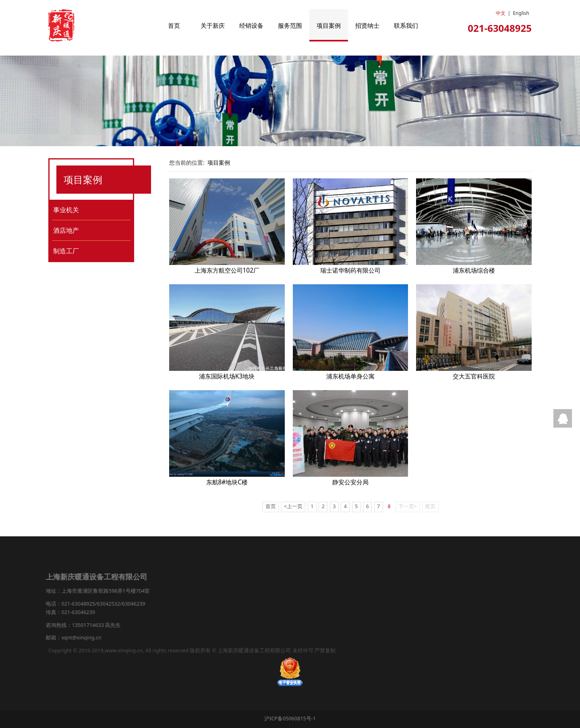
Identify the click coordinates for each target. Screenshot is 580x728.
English (521, 13)
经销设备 (251, 25)
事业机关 (66, 210)
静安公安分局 (350, 482)
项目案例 (329, 25)
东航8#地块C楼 (227, 482)
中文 (501, 13)
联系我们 (406, 25)
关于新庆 (213, 25)
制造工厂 (66, 251)
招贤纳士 (367, 25)
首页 (174, 25)
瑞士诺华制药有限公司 (350, 270)
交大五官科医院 (474, 376)
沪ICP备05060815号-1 (290, 719)
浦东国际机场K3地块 (227, 376)
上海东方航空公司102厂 (227, 270)
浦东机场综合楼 (474, 270)
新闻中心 (184, 565)
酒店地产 (66, 230)
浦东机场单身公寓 (350, 376)
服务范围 (290, 25)
